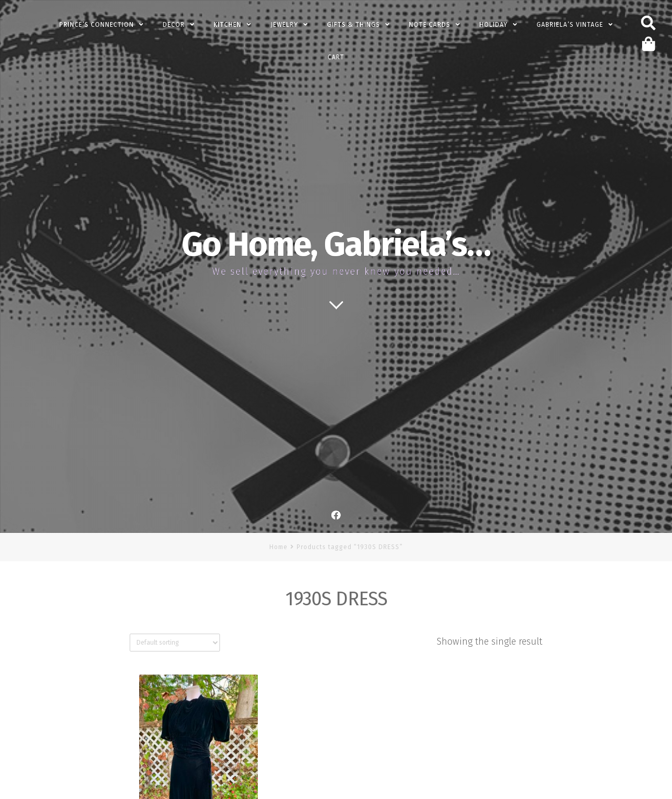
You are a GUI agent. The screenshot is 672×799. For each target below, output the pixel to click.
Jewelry (284, 25)
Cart (336, 57)
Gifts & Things (354, 25)
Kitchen (228, 25)
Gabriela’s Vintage (570, 25)
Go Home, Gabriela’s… (336, 245)
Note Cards (430, 25)
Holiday (493, 25)
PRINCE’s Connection (97, 25)
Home (279, 547)
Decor (174, 25)
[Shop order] (175, 643)
